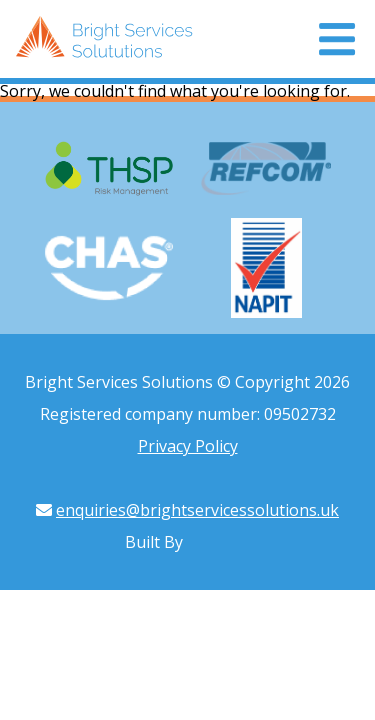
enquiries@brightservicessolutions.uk (197, 510)
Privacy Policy (188, 446)
